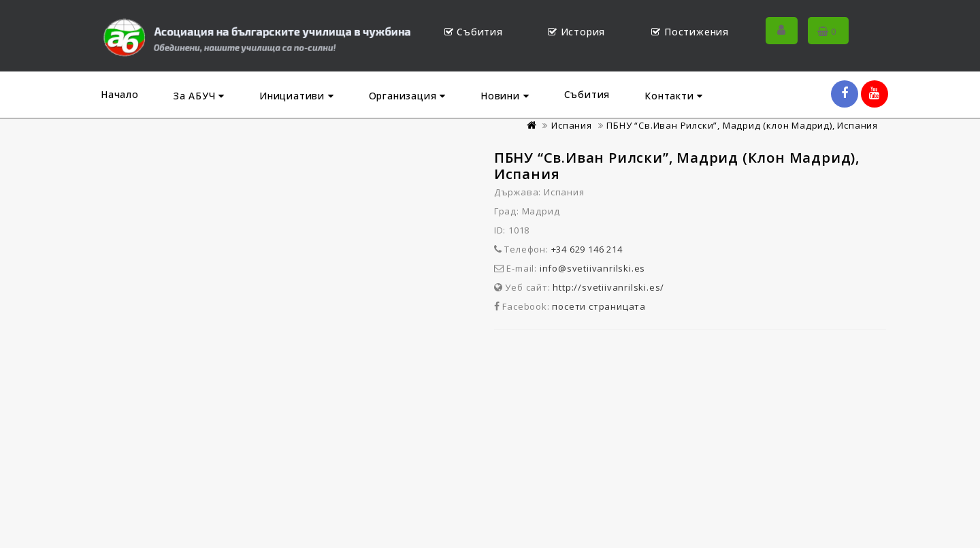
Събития (587, 94)
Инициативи (297, 96)
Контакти (674, 96)
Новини (505, 96)
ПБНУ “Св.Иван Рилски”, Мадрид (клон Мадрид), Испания (742, 125)
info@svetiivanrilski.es (592, 268)
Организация (407, 96)
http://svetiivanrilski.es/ (608, 287)
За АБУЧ (199, 96)
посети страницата (599, 306)
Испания (572, 125)
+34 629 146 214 (587, 249)
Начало (120, 94)
